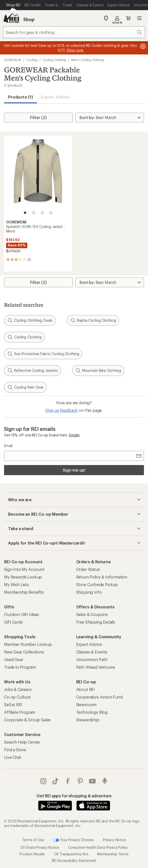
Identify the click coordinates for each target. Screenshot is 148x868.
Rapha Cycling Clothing (93, 320)
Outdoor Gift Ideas (22, 614)
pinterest (80, 781)
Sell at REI (13, 705)
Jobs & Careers (18, 689)
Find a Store (15, 750)
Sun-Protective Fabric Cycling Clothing (43, 354)
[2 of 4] (34, 213)
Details (74, 435)
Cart (128, 18)
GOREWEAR (13, 60)
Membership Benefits (24, 592)
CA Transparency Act (71, 854)
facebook (68, 781)
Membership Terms (113, 854)
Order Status (88, 569)
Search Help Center (22, 742)
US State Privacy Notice (40, 847)
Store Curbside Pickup (97, 584)
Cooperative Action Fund (99, 697)
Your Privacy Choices (73, 840)
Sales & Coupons (92, 614)
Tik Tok (55, 781)
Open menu (139, 18)
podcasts (105, 781)
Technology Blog (92, 712)
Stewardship (88, 720)
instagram (43, 781)
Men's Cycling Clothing (88, 60)
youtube (92, 781)
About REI (86, 689)
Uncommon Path (92, 659)
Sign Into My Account (24, 569)
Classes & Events (92, 652)
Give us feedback (61, 410)
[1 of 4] (25, 213)
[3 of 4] (42, 213)
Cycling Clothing (55, 60)
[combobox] (74, 32)
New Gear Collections (24, 652)
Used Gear (14, 659)
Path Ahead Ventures (96, 667)
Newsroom (86, 705)
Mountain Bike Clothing (98, 371)
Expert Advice (55, 97)
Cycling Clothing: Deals (30, 320)
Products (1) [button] (20, 97)
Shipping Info (89, 592)
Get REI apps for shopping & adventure (74, 796)
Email (8, 446)
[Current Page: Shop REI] (13, 5)
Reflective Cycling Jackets (33, 371)
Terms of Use (33, 840)
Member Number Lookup (28, 644)
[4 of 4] (51, 213)
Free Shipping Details (96, 622)
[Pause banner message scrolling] (142, 46)
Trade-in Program (20, 667)
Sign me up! (74, 470)
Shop (29, 19)
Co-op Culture (17, 697)
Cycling (32, 60)
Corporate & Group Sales (27, 720)
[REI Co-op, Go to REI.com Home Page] (11, 18)
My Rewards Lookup (23, 577)
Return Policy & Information (102, 577)
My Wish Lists (16, 584)
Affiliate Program (20, 712)
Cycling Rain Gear (25, 387)
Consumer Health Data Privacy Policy (98, 847)
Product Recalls (32, 854)
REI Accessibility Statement (74, 861)
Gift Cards (13, 622)
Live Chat (13, 757)
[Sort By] (110, 118)
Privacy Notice (114, 840)
